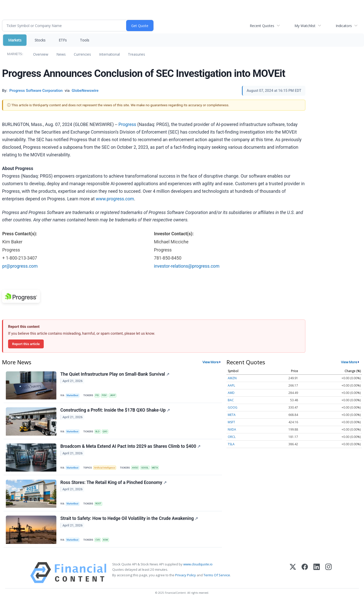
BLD (100, 434)
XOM (109, 550)
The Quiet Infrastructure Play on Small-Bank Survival (116, 375)
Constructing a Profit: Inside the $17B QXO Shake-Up (116, 413)
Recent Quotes (262, 26)
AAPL (231, 385)
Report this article (26, 344)
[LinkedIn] (317, 585)
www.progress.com (115, 199)
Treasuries (136, 54)
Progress (127, 124)
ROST (101, 512)
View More (211, 362)
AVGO (140, 473)
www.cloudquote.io (198, 577)
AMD (231, 393)
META (162, 473)
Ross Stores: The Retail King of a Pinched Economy (114, 491)
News (61, 54)
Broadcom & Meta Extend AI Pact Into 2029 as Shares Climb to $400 (131, 452)
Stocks (40, 40)
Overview (41, 54)
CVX (100, 550)
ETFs (63, 40)
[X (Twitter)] (293, 585)
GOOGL (151, 473)
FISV (108, 396)
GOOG (233, 407)
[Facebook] (305, 585)
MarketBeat (74, 396)
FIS (100, 396)
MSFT (231, 422)
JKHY (117, 396)
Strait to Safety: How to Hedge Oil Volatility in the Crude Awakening (130, 529)
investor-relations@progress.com (187, 266)
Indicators (344, 26)
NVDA (232, 429)
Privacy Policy (186, 587)
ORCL (232, 437)
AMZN (232, 378)
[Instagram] (328, 585)
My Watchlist (305, 26)
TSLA (231, 444)
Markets (15, 40)
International (109, 54)
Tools (85, 40)
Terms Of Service (217, 587)
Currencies (82, 54)
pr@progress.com (20, 266)
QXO (109, 434)
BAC (231, 400)
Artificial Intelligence (108, 473)
